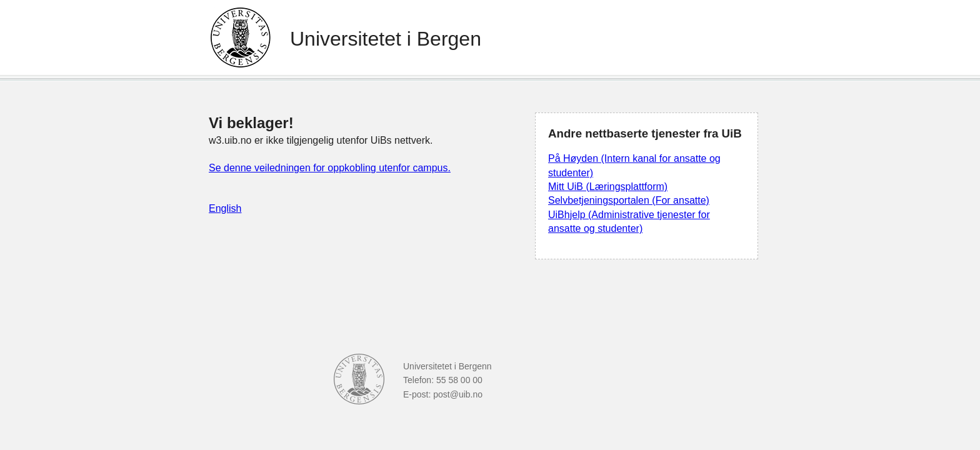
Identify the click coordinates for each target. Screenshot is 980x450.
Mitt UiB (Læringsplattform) (608, 187)
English (225, 208)
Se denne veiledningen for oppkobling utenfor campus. (330, 168)
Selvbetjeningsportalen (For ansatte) (629, 200)
